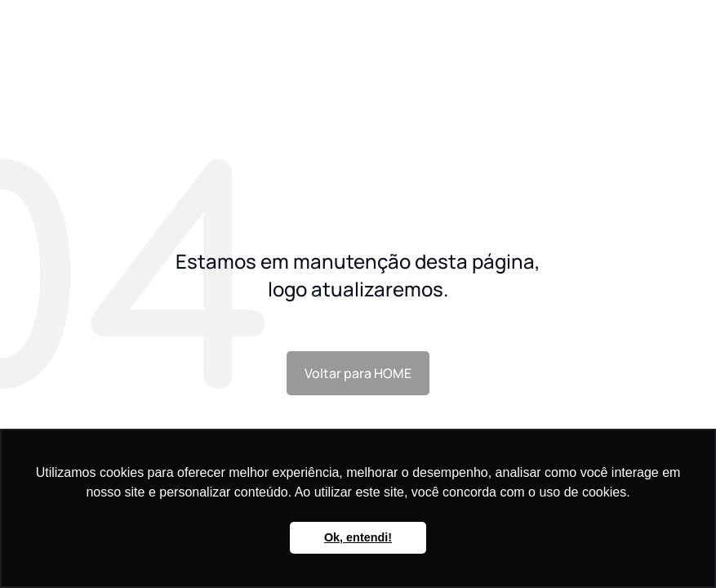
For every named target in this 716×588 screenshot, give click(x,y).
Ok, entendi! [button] (358, 537)
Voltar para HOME (358, 373)
